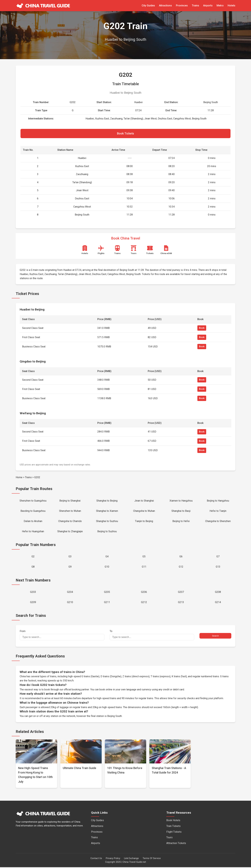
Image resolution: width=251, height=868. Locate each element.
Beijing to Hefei (181, 521)
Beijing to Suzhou (107, 532)
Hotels (231, 6)
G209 (33, 603)
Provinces (182, 6)
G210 (70, 603)
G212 (144, 603)
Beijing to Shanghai (70, 501)
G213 (181, 603)
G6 (181, 557)
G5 (144, 557)
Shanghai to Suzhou (107, 521)
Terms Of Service (152, 859)
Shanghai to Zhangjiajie (70, 532)
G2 (33, 557)
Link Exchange (131, 859)
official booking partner (76, 690)
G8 (33, 567)
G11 (144, 567)
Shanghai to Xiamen (107, 511)
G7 (218, 557)
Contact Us (96, 859)
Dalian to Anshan (33, 521)
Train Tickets (173, 827)
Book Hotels (173, 821)
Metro (220, 6)
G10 (107, 567)
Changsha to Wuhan (144, 511)
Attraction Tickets (176, 844)
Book (202, 328)
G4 (107, 557)
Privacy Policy (113, 859)
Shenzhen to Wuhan (70, 511)
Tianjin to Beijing (144, 521)
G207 (181, 593)
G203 (33, 593)
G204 (70, 593)
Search (215, 637)
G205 (107, 593)
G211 (107, 603)
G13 (218, 567)
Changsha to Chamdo (70, 521)
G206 (144, 593)
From (62, 636)
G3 (70, 557)
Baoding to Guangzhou (33, 511)
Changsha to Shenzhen (218, 521)
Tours (169, 838)
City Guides (148, 6)
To (152, 636)
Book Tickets (125, 134)
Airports (208, 6)
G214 (218, 603)
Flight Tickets (174, 833)
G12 (181, 567)
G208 (218, 593)
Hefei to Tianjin (218, 511)
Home (19, 477)
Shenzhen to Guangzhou (33, 501)
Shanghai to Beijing (107, 501)
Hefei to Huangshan (33, 532)
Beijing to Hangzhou (218, 501)
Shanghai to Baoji (181, 511)
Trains (195, 6)
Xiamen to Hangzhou (181, 501)
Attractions (165, 6)
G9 (70, 567)
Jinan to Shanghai (144, 501)
